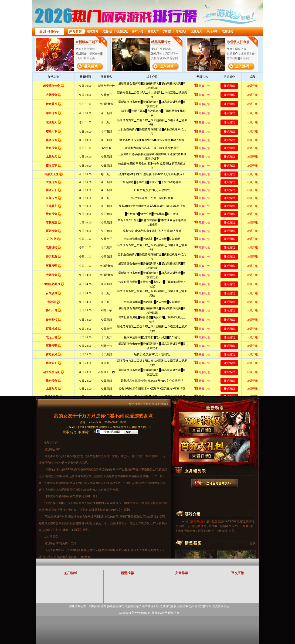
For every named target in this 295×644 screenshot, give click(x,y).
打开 (23, 622)
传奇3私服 (197, 521)
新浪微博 (90, 427)
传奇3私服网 (160, 613)
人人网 (111, 427)
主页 (146, 404)
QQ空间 (80, 427)
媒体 (163, 404)
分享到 (70, 427)
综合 (154, 404)
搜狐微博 (101, 427)
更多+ (253, 543)
